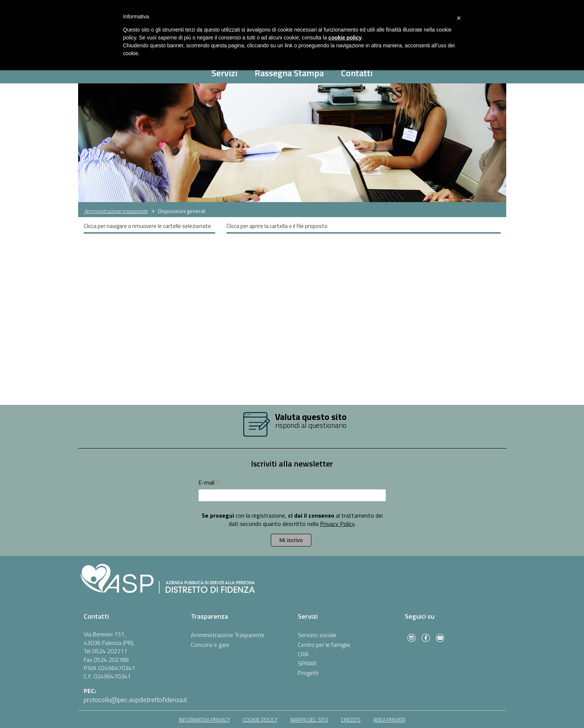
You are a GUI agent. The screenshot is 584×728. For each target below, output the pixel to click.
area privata (389, 720)
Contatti (357, 73)
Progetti (308, 673)
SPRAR (307, 663)
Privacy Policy (337, 524)
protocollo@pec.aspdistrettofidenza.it (135, 700)
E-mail (209, 482)
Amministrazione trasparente (116, 211)
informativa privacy (204, 720)
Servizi (224, 73)
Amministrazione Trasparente (228, 635)
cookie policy (260, 720)
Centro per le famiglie (324, 645)
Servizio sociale (317, 635)
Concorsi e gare (210, 645)
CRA (303, 654)
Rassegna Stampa (289, 73)
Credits (351, 720)
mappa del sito (309, 720)
